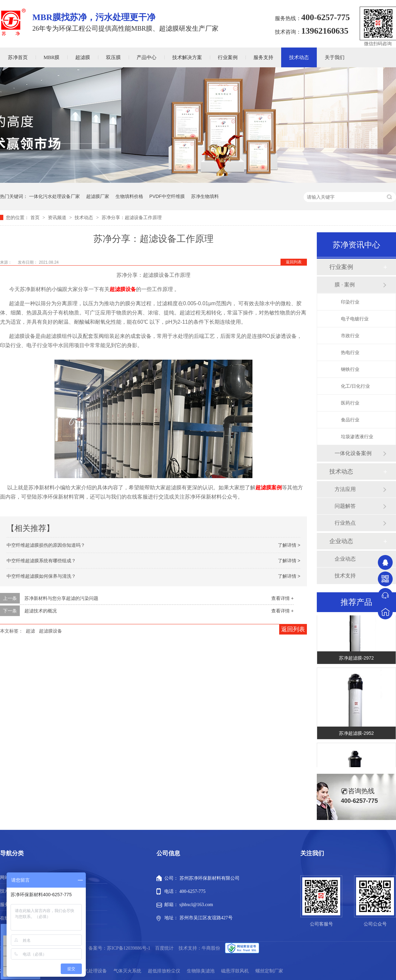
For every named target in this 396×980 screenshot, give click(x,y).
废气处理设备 (93, 971)
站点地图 (77, 918)
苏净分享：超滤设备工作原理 (132, 217)
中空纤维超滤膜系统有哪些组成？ (41, 561)
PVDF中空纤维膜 (167, 196)
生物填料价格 (129, 196)
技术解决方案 (187, 57)
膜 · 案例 (345, 285)
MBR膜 (51, 57)
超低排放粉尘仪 (164, 971)
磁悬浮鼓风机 (235, 971)
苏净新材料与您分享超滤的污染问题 (61, 598)
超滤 (30, 631)
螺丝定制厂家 (269, 971)
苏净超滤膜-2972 (356, 659)
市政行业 (350, 336)
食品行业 (350, 420)
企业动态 (341, 541)
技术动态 (299, 57)
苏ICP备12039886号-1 (129, 948)
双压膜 (113, 57)
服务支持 (263, 57)
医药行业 (350, 403)
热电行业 (350, 352)
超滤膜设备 (123, 289)
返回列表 (294, 262)
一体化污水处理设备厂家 (54, 196)
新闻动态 (77, 905)
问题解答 (345, 506)
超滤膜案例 (269, 488)
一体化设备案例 (353, 453)
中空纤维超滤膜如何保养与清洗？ (41, 576)
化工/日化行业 (355, 386)
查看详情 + (282, 598)
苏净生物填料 (205, 196)
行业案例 (228, 57)
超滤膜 (83, 57)
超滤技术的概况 (41, 611)
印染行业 (350, 302)
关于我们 (335, 57)
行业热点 (345, 523)
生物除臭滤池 (201, 971)
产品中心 (147, 57)
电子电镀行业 (355, 319)
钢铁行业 (350, 369)
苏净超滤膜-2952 (356, 734)
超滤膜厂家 (98, 196)
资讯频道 (58, 217)
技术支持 (345, 576)
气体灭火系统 (127, 971)
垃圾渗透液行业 (357, 437)
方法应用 (345, 489)
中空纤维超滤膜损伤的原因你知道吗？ (46, 545)
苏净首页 (18, 57)
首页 (36, 217)
